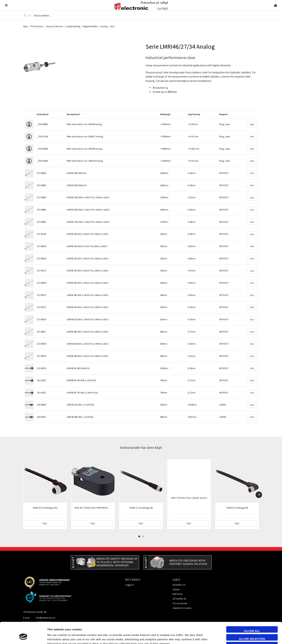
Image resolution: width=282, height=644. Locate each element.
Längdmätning (73, 26)
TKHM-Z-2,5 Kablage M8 (141, 508)
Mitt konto (178, 594)
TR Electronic (37, 26)
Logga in (129, 585)
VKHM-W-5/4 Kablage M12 (45, 508)
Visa (252, 124)
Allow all (252, 612)
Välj (252, 173)
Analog (104, 26)
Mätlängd (165, 114)
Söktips (176, 589)
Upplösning (194, 114)
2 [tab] (143, 536)
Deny (252, 628)
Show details (202, 637)
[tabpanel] (45, 494)
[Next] (259, 495)
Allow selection (252, 620)
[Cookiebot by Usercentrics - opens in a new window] (23, 637)
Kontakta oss (179, 585)
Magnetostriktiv (90, 26)
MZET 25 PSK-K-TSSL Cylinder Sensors (189, 498)
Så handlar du (179, 599)
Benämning (73, 114)
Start (25, 26)
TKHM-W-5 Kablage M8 (237, 508)
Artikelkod (43, 114)
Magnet (223, 114)
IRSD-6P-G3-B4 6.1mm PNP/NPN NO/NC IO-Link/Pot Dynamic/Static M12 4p (111, 508)
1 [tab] (139, 536)
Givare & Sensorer (55, 26)
